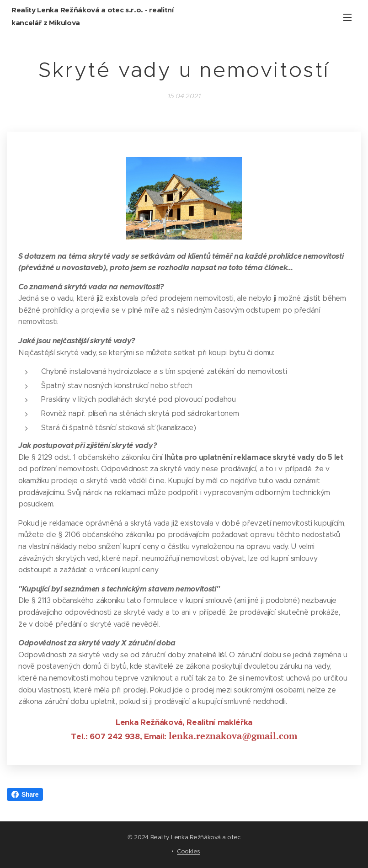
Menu (347, 17)
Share (25, 794)
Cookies (189, 851)
